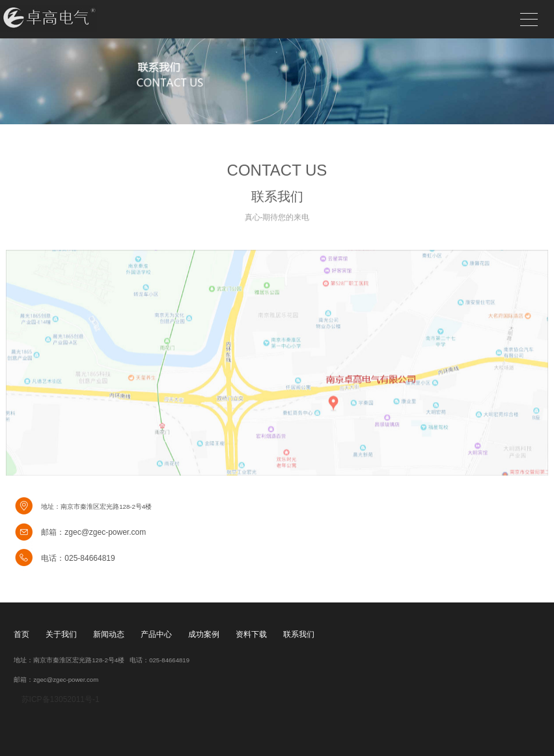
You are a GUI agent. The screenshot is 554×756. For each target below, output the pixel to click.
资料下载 (251, 634)
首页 (21, 634)
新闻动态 (109, 634)
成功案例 (204, 634)
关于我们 (61, 634)
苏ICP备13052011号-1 (59, 699)
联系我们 (299, 634)
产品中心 (156, 634)
